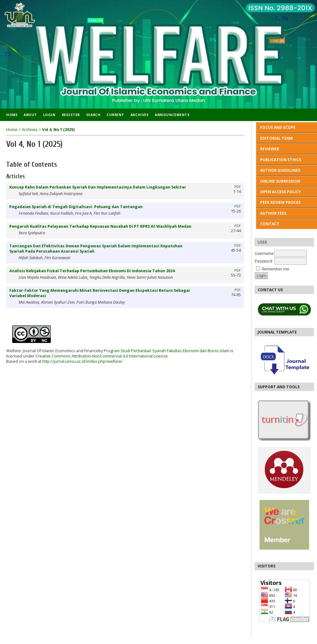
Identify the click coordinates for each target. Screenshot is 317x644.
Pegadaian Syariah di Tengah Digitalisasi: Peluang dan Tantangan (76, 207)
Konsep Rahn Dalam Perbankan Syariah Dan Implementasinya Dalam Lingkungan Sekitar (98, 187)
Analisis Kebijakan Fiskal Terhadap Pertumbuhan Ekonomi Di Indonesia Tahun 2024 (92, 271)
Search (93, 115)
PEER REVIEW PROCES (280, 202)
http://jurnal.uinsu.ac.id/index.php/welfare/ (83, 361)
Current (115, 115)
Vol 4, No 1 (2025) (58, 130)
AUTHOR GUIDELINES (280, 170)
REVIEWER (270, 149)
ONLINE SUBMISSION (280, 181)
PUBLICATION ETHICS (281, 160)
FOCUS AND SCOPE (278, 127)
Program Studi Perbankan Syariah (134, 351)
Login (49, 115)
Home (12, 115)
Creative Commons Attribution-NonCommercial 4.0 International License (102, 356)
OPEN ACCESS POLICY (280, 192)
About (30, 115)
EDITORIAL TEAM (276, 138)
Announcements (172, 115)
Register (71, 115)
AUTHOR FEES (273, 213)
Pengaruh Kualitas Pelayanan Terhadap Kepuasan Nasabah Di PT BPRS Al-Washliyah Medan (100, 226)
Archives (140, 115)
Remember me (276, 269)
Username (264, 253)
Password (264, 261)
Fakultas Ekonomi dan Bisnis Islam (198, 351)
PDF (238, 187)
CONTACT (270, 224)
